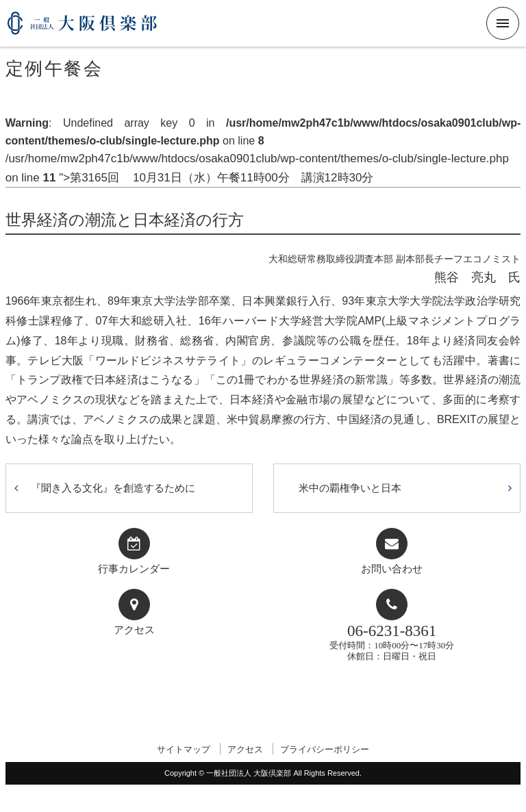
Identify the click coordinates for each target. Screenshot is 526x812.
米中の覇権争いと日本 (350, 488)
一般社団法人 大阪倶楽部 (82, 28)
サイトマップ (184, 749)
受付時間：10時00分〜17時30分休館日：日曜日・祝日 (392, 642)
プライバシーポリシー (325, 749)
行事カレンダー (134, 569)
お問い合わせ (392, 569)
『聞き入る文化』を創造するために (113, 488)
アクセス (134, 630)
